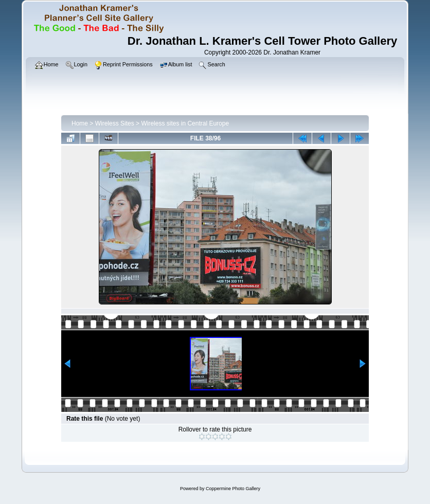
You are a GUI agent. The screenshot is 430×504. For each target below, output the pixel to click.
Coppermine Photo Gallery (233, 489)
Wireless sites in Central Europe (185, 123)
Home (80, 123)
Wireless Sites (115, 123)
